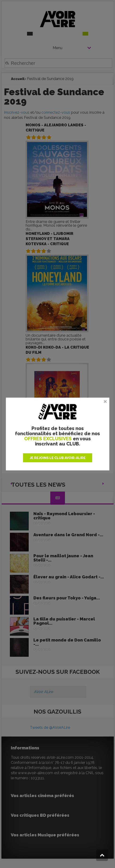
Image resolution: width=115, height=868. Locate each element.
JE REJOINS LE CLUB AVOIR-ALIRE (58, 458)
